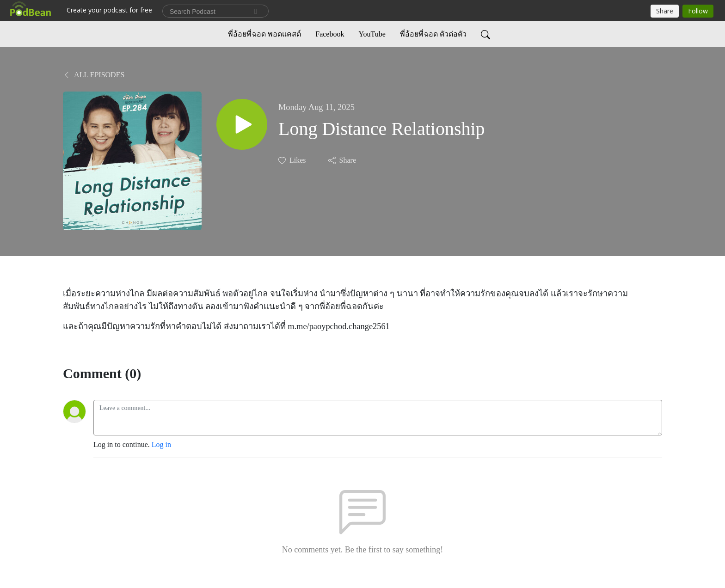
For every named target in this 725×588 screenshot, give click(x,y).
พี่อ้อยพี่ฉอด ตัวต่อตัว (433, 34)
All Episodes (94, 75)
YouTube (372, 34)
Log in (161, 444)
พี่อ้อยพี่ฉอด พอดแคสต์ (264, 34)
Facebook (330, 34)
